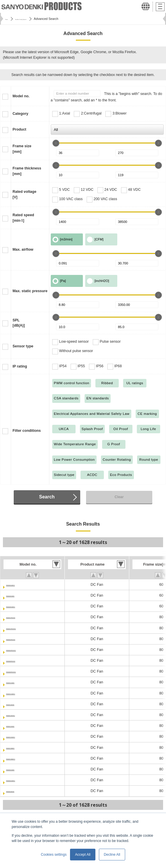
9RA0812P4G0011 (21, 628)
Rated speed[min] (23, 218)
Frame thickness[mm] (27, 171)
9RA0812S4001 (19, 704)
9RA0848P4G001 (20, 661)
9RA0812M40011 (20, 758)
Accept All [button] (83, 855)
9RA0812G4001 (19, 682)
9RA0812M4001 (19, 748)
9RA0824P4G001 (20, 639)
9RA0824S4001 (19, 791)
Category (20, 114)
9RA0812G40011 (20, 693)
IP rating (20, 366)
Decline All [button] (112, 855)
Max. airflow (23, 250)
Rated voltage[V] (25, 194)
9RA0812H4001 (19, 726)
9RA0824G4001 (19, 769)
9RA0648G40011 (20, 606)
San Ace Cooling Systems (39, 19)
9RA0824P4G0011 (21, 650)
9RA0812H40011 (20, 737)
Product (19, 129)
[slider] (56, 143)
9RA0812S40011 (20, 715)
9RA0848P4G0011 (21, 671)
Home (9, 19)
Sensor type (23, 346)
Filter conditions (27, 431)
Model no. (21, 96)
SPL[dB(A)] (19, 323)
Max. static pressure (30, 291)
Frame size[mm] (22, 149)
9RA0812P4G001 (20, 617)
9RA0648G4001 (19, 595)
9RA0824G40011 (20, 780)
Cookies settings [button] (54, 855)
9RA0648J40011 (20, 585)
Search (47, 497)
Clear (119, 497)
